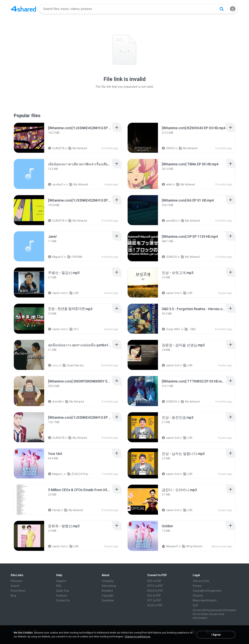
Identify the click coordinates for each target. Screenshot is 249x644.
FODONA (75, 257)
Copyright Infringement (207, 591)
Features (62, 596)
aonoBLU (170, 221)
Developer (108, 600)
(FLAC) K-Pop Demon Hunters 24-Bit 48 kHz (79, 474)
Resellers (107, 591)
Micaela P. (170, 546)
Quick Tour (63, 591)
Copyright (108, 596)
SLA (195, 605)
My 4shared (78, 148)
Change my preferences (137, 637)
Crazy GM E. (171, 329)
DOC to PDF (154, 581)
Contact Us (63, 600)
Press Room (18, 591)
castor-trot (57, 293)
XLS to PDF (154, 596)
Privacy (197, 586)
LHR (74, 293)
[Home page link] (24, 9)
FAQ (59, 586)
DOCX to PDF (155, 591)
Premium (16, 581)
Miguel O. (56, 257)
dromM (55, 402)
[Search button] (222, 9)
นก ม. (53, 365)
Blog (13, 596)
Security (198, 596)
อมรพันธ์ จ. (57, 184)
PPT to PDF (154, 600)
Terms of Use (201, 581)
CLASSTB (56, 148)
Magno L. (56, 474)
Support (61, 581)
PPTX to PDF (155, 586)
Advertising (109, 586)
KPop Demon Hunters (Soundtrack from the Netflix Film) (194, 546)
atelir (167, 184)
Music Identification (205, 600)
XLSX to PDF (155, 605)
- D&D (190, 329)
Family (54, 510)
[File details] (29, 138)
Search (15, 586)
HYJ (74, 329)
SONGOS (169, 257)
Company (108, 581)
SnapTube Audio (75, 365)
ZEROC (168, 148)
